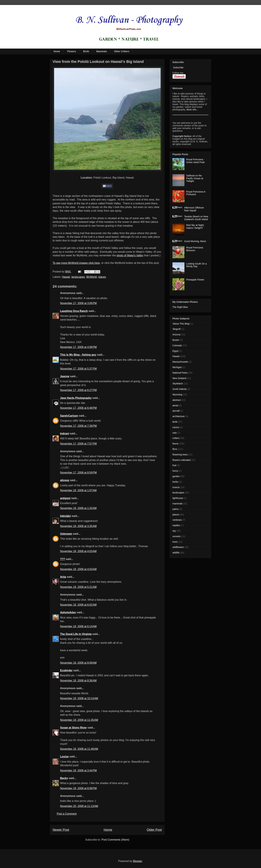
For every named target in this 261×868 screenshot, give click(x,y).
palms (176, 509)
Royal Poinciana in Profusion (196, 193)
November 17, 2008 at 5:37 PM (78, 369)
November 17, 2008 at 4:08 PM (78, 347)
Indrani (65, 434)
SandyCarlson (69, 416)
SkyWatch (178, 384)
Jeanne (65, 376)
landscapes (78, 277)
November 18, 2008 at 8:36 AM (78, 681)
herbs (175, 482)
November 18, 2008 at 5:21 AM (78, 587)
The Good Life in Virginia (76, 634)
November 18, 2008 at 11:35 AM (79, 720)
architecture (179, 416)
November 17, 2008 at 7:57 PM (78, 444)
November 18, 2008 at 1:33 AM (78, 508)
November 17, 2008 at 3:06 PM (78, 303)
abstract (177, 400)
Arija (63, 577)
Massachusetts (180, 362)
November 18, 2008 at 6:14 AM (78, 626)
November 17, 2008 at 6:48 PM (78, 408)
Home (57, 51)
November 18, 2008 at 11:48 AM (79, 749)
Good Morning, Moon (195, 241)
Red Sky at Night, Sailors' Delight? (195, 227)
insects (176, 487)
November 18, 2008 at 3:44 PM (78, 770)
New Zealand (179, 378)
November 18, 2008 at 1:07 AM (78, 490)
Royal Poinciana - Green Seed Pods (196, 161)
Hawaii (66, 277)
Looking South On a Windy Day (197, 265)
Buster (176, 340)
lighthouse (178, 498)
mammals (178, 504)
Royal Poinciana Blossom (195, 249)
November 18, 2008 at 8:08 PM (78, 788)
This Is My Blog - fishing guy (78, 355)
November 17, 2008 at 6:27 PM (78, 390)
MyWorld (92, 277)
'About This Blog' (181, 324)
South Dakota (180, 389)
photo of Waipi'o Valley (130, 255)
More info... (192, 110)
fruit (174, 465)
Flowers (72, 51)
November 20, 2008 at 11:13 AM (79, 806)
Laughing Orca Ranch (74, 311)
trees (175, 542)
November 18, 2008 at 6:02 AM (78, 605)
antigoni (65, 498)
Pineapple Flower (195, 280)
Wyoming (177, 395)
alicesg (65, 480)
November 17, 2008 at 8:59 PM (78, 473)
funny (175, 471)
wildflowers (178, 547)
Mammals (102, 51)
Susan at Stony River (73, 728)
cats (175, 433)
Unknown (66, 534)
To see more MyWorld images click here (76, 263)
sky (174, 531)
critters (176, 438)
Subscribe (178, 67)
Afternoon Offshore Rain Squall (194, 209)
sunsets (176, 536)
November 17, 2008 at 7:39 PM (78, 426)
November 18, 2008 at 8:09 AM (78, 663)
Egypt (175, 351)
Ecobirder (66, 670)
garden (176, 476)
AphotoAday (68, 612)
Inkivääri (65, 516)
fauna (175, 444)
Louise (64, 757)
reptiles (176, 525)
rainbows (177, 520)
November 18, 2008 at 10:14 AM (79, 698)
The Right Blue (180, 307)
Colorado (177, 345)
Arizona (176, 334)
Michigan (177, 367)
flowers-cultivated (181, 460)
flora (175, 449)
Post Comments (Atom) (115, 840)
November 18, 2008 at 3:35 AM (78, 526)
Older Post (154, 830)
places (102, 277)
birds (175, 422)
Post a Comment (67, 814)
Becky (64, 778)
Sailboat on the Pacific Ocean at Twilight (195, 178)
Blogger (137, 861)
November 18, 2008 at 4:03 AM (78, 551)
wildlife (176, 553)
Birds (86, 51)
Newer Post (61, 830)
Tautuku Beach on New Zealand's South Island (196, 218)
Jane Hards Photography (76, 398)
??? (63, 559)
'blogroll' (177, 329)
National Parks (180, 373)
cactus (176, 427)
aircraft (176, 411)
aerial (175, 405)
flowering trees (180, 455)
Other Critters (122, 51)
